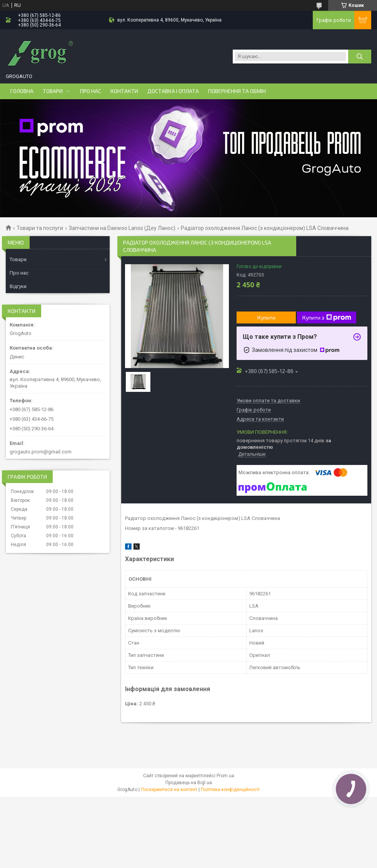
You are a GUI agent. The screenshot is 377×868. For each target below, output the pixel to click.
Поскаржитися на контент (169, 790)
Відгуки (18, 286)
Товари (53, 91)
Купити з (327, 318)
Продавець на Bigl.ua (189, 783)
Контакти (124, 91)
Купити (266, 317)
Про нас (91, 91)
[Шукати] (360, 57)
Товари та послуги (40, 228)
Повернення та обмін (237, 91)
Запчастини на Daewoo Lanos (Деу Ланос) (122, 228)
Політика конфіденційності (230, 790)
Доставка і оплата (173, 91)
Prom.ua (225, 776)
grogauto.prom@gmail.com (41, 452)
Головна (22, 91)
